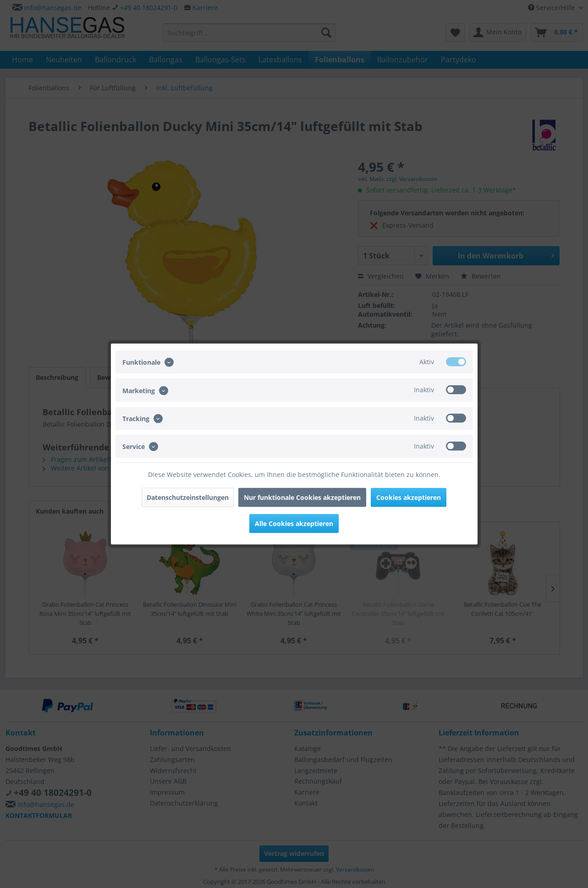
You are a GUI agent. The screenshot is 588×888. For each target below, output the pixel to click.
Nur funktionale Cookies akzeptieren (302, 497)
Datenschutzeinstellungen (188, 497)
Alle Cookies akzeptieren (294, 523)
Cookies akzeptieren (409, 497)
